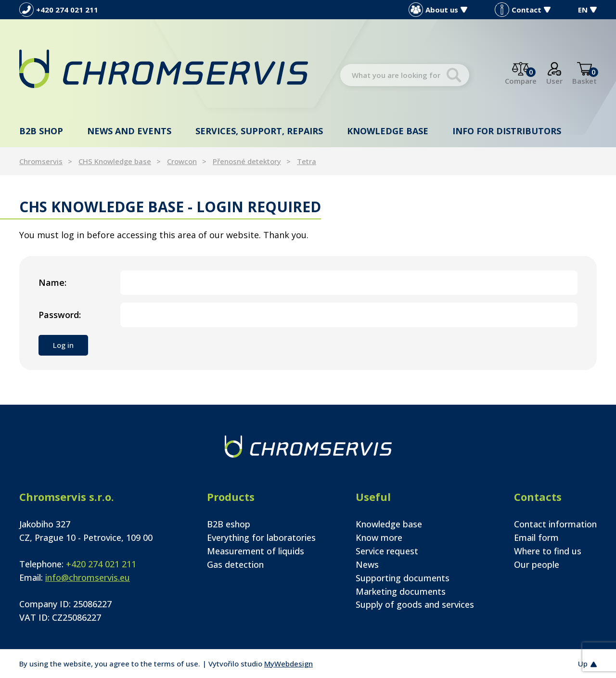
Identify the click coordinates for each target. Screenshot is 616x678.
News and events (129, 131)
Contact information (555, 524)
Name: (52, 282)
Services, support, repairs (259, 131)
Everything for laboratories (261, 537)
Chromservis (41, 161)
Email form (536, 537)
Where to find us (548, 551)
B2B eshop (229, 524)
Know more (379, 537)
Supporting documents (403, 578)
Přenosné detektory (247, 161)
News (367, 564)
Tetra (307, 161)
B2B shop (41, 131)
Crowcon (182, 161)
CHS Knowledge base (115, 161)
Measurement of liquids (256, 551)
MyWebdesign (289, 664)
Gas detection (235, 564)
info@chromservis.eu (88, 577)
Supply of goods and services (415, 604)
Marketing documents (401, 591)
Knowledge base (388, 131)
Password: (60, 315)
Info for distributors (507, 131)
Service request (387, 551)
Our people (537, 564)
